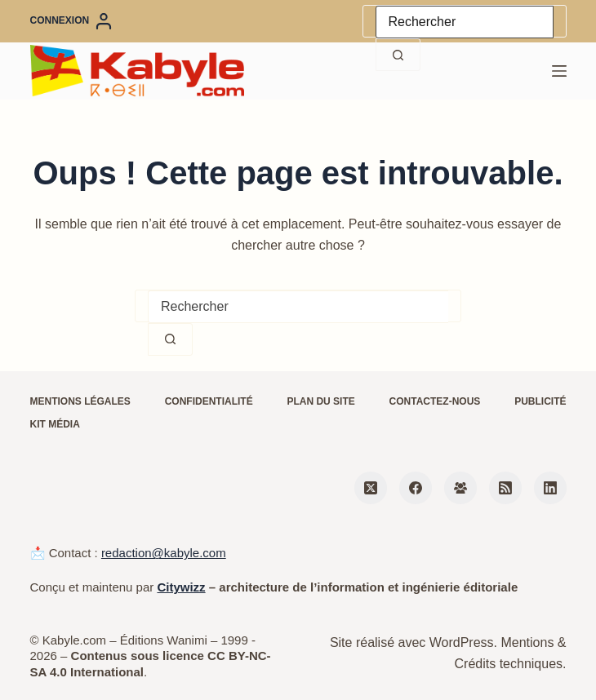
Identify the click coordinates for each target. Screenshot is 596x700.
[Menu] (559, 71)
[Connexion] (71, 21)
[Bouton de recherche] (398, 55)
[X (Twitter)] (371, 488)
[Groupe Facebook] (460, 488)
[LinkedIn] (550, 488)
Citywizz (181, 587)
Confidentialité (209, 401)
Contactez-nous (435, 401)
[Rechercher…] (465, 22)
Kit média (55, 424)
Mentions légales (80, 401)
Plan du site (320, 401)
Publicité (540, 401)
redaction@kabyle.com (164, 553)
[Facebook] (416, 488)
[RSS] (505, 488)
